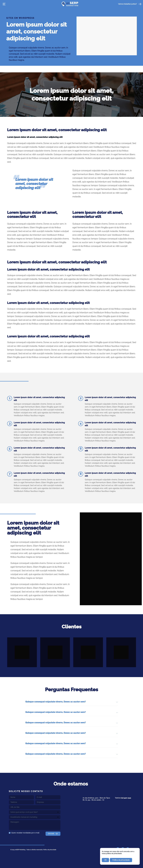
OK (105, 860)
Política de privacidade (50, 850)
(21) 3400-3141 (126, 798)
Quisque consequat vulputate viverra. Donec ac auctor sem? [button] (72, 702)
